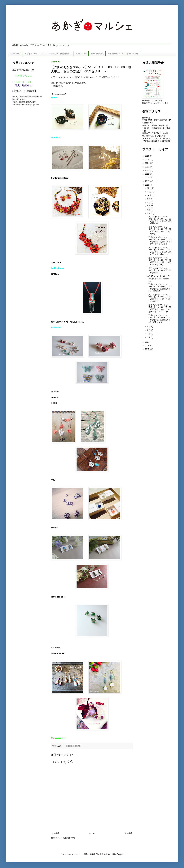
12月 (150, 188)
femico (54, 528)
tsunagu (55, 391)
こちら (60, 86)
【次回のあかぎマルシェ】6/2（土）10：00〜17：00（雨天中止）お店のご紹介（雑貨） (159, 230)
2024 (148, 163)
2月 (149, 334)
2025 (148, 160)
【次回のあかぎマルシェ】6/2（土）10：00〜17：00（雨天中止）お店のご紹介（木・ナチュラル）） (159, 241)
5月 (149, 213)
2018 (148, 185)
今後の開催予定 (97, 54)
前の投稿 (128, 833)
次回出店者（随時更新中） (60, 54)
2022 (148, 170)
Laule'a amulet (58, 653)
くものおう (56, 262)
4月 (149, 327)
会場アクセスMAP (115, 54)
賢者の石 (55, 274)
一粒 (53, 480)
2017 (148, 342)
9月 (149, 199)
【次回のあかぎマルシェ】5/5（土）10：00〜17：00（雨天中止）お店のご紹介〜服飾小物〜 (159, 288)
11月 (150, 192)
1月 (149, 337)
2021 (148, 174)
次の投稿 (56, 833)
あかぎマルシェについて (35, 54)
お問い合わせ (133, 54)
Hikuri (54, 403)
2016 (148, 346)
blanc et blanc (58, 597)
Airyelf (99, 854)
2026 (148, 156)
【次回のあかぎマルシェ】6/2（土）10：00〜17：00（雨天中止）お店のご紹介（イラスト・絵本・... (159, 251)
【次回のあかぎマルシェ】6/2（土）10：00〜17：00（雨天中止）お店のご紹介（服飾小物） (159, 220)
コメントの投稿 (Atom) (65, 838)
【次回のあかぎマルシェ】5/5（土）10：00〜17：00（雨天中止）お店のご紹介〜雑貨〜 (159, 298)
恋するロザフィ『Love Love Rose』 (68, 322)
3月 (149, 330)
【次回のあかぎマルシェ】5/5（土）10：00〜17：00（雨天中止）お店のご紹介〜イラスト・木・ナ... (159, 308)
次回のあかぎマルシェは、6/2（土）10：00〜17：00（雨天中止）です (159, 270)
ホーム (92, 833)
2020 (148, 178)
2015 (148, 349)
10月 (150, 195)
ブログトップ (15, 54)
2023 (148, 167)
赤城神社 (146, 118)
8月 (149, 203)
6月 (149, 210)
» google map (148, 123)
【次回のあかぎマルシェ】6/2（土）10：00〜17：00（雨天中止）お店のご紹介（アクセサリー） (159, 261)
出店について (81, 54)
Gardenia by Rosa (60, 178)
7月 (149, 206)
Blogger (120, 854)
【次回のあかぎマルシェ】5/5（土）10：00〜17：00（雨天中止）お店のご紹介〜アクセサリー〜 (159, 319)
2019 (148, 181)
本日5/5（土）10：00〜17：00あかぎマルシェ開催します (159, 278)
